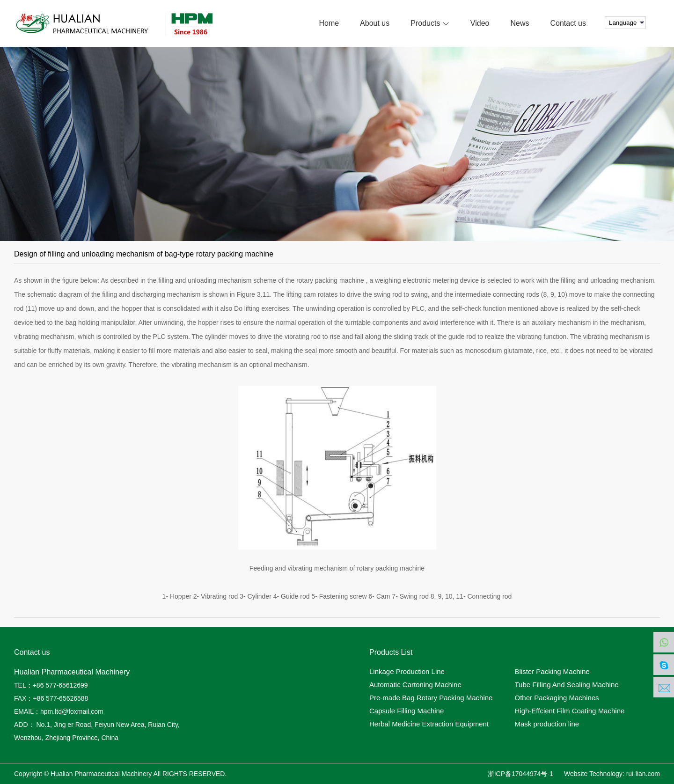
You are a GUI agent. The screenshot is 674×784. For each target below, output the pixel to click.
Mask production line (547, 724)
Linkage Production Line (407, 672)
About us (375, 23)
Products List (391, 652)
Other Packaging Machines (557, 698)
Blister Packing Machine (552, 672)
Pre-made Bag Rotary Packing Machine (431, 698)
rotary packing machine (330, 280)
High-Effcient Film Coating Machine (570, 711)
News (520, 23)
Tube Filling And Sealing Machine (567, 685)
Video (480, 23)
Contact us (568, 23)
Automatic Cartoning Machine (415, 685)
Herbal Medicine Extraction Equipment (429, 724)
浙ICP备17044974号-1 (520, 774)
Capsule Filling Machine (407, 711)
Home (329, 23)
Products (430, 23)
